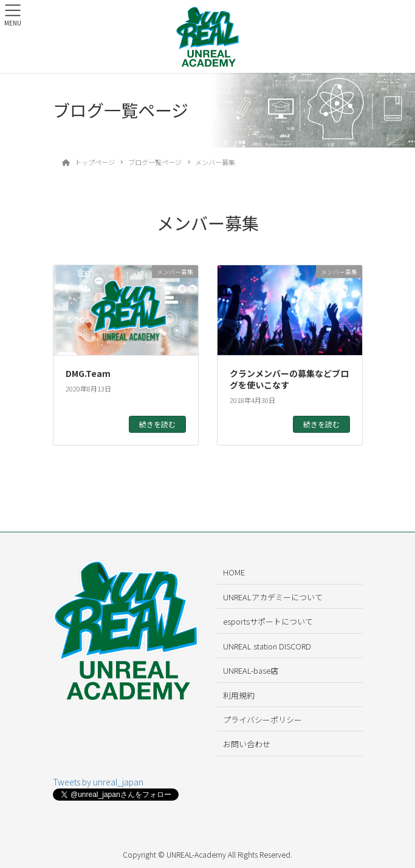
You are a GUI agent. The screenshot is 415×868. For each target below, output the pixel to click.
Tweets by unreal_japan (98, 782)
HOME (234, 572)
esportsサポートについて (268, 621)
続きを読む (157, 424)
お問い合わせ (247, 744)
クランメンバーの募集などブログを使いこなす (289, 379)
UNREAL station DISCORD (267, 646)
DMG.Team (88, 373)
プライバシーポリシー (262, 720)
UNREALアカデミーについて (273, 597)
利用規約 (239, 695)
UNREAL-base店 (251, 670)
